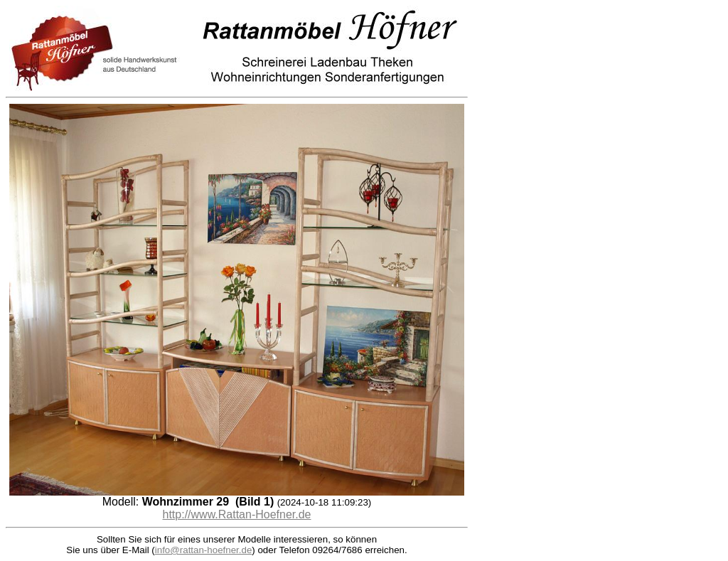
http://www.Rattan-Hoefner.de (237, 514)
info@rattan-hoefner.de (204, 550)
